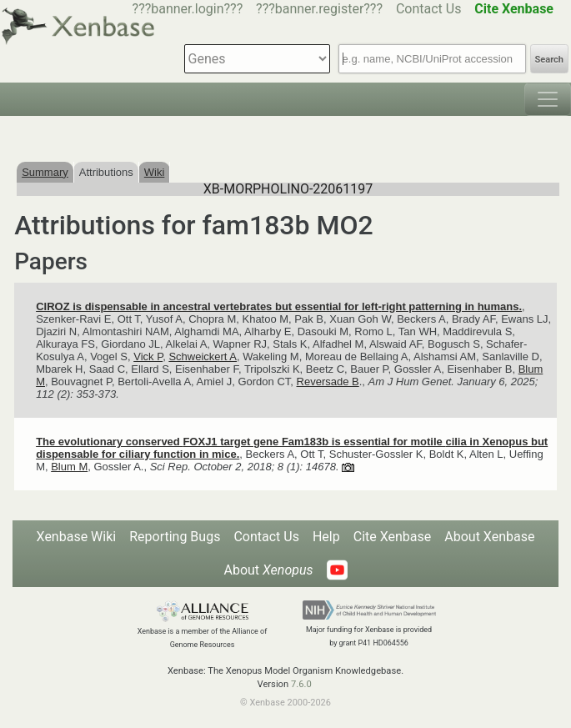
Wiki (155, 172)
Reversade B (328, 382)
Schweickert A (203, 356)
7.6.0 (301, 684)
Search (549, 60)
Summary (45, 172)
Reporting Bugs (175, 537)
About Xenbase (489, 537)
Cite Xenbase (393, 537)
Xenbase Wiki (77, 537)
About (268, 570)
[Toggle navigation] (548, 99)
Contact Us (429, 9)
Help (326, 537)
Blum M (69, 467)
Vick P (148, 356)
